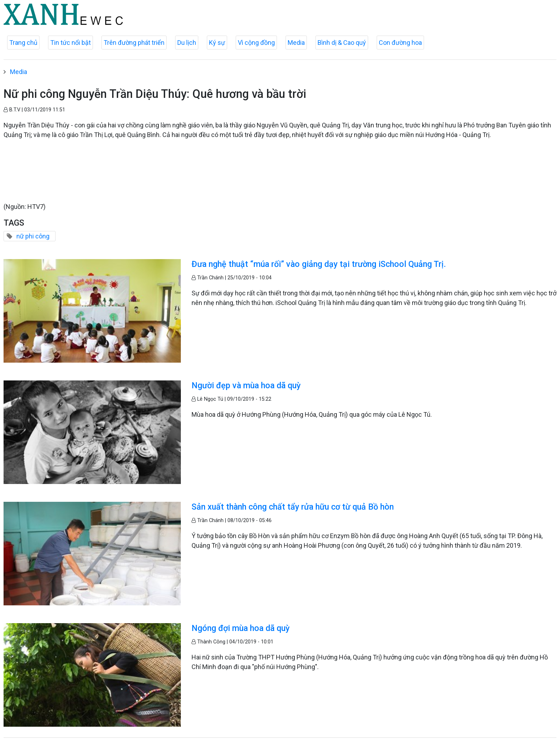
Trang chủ (23, 43)
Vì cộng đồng (256, 43)
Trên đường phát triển (134, 43)
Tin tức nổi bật (70, 43)
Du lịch (187, 43)
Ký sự (217, 43)
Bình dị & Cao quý (342, 43)
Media (296, 43)
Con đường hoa (400, 43)
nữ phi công (33, 236)
